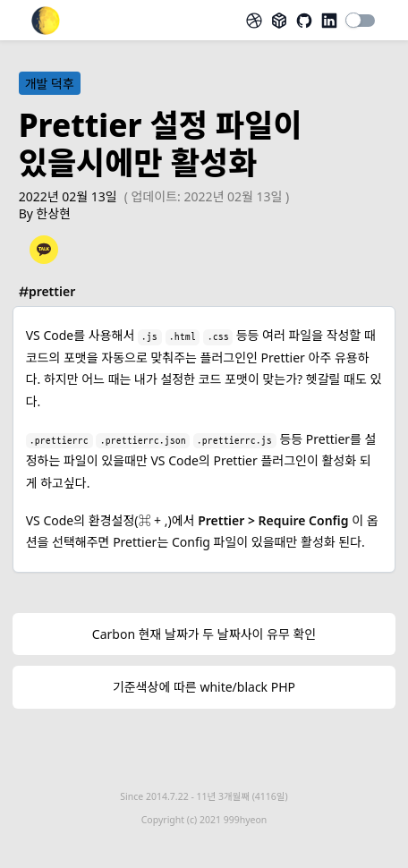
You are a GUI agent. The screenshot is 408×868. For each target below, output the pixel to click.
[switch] (361, 21)
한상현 (54, 213)
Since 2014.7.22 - (204, 796)
